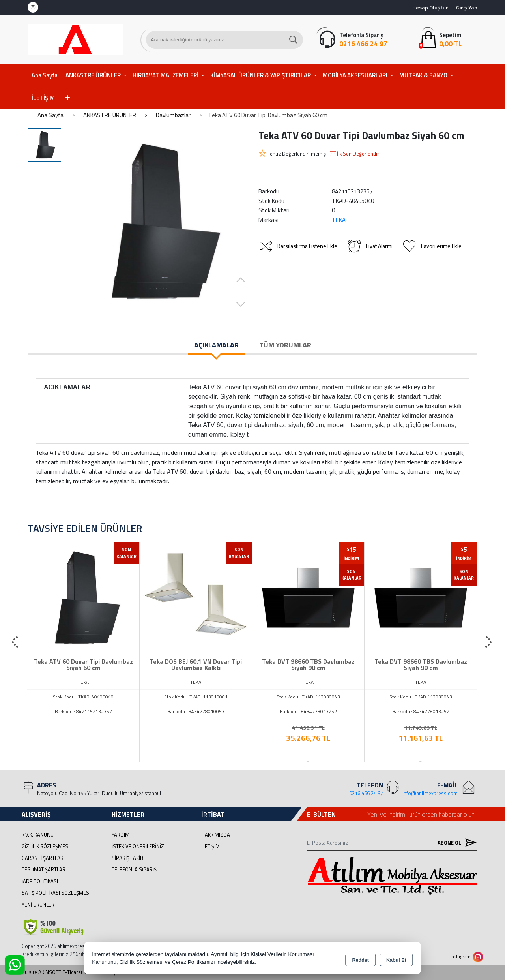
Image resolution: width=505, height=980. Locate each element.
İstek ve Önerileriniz (138, 846)
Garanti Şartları (43, 858)
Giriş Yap (467, 7)
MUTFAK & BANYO (423, 75)
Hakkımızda (216, 835)
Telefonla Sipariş (134, 869)
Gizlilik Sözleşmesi (46, 846)
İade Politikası (40, 881)
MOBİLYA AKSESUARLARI (355, 75)
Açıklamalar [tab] (216, 345)
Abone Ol (455, 842)
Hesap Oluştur (430, 7)
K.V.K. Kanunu (38, 835)
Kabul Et (396, 959)
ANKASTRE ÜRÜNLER (93, 75)
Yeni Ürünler (38, 905)
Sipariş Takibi (128, 858)
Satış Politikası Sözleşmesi (56, 893)
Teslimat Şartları (44, 869)
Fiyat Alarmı (370, 246)
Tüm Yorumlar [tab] (285, 345)
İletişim (210, 846)
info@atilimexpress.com (430, 793)
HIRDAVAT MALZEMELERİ (166, 75)
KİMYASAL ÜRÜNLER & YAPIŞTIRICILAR (261, 75)
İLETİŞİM (43, 98)
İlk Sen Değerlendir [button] (354, 154)
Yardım (121, 835)
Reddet (361, 959)
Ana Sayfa (45, 75)
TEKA (339, 220)
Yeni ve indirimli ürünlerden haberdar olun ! (422, 814)
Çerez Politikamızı (194, 962)
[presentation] (16, 642)
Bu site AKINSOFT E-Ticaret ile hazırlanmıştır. (72, 972)
